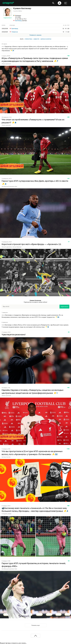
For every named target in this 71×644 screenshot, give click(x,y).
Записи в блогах (46, 39)
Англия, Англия (6, 457)
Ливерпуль (14, 32)
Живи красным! (6, 64)
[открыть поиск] (53, 3)
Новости (36, 39)
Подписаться (8, 18)
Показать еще (35, 625)
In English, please (6, 514)
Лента (22, 39)
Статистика (28, 39)
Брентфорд (18, 21)
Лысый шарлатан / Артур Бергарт (12, 247)
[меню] (66, 3)
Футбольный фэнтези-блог (9, 186)
